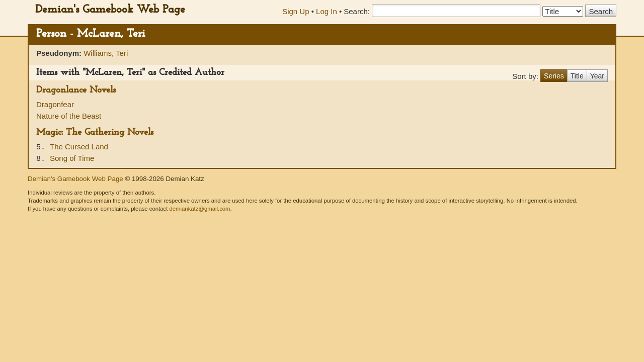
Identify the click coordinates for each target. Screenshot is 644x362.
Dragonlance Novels (76, 90)
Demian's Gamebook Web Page (110, 10)
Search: (357, 11)
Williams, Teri (106, 53)
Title (577, 76)
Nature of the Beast (69, 116)
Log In (327, 11)
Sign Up (296, 11)
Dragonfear (55, 104)
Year (597, 76)
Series (554, 76)
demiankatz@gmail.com (199, 209)
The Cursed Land (79, 147)
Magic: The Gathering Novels (95, 132)
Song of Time (72, 158)
